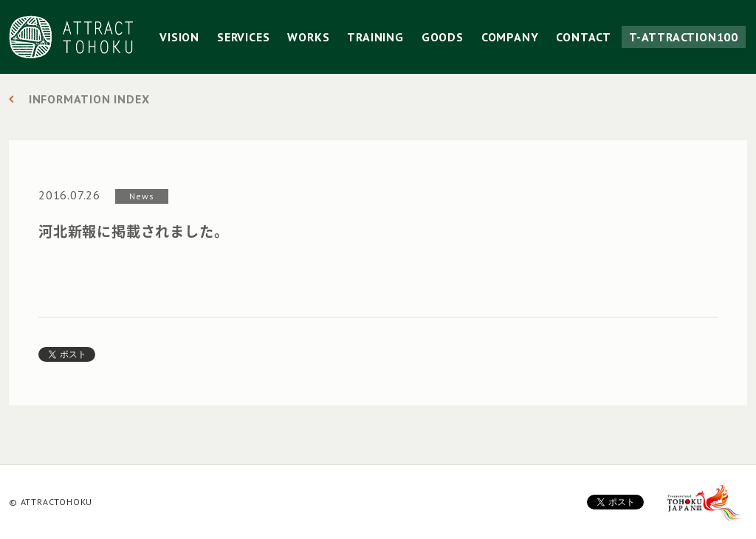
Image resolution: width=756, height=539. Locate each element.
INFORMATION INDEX (89, 99)
